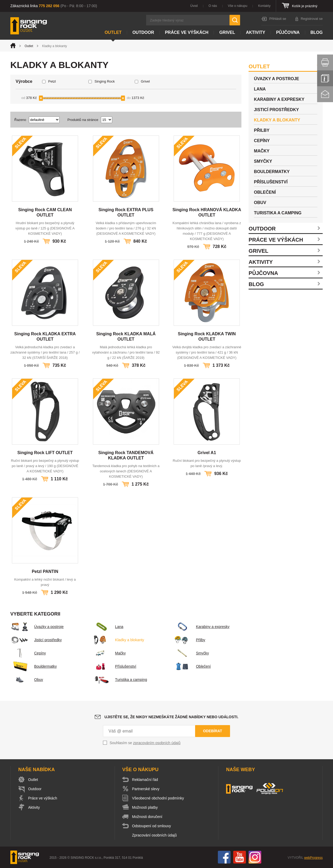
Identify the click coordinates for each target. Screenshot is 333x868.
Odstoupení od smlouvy (152, 826)
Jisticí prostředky (36, 640)
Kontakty (264, 6)
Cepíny (28, 653)
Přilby (189, 640)
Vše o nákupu (238, 6)
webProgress (313, 858)
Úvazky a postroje (37, 627)
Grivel (227, 32)
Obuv (27, 680)
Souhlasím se (145, 743)
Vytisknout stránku (325, 62)
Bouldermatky (34, 666)
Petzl (52, 81)
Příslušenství (114, 666)
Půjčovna (288, 32)
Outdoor (143, 32)
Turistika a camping (119, 680)
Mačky (109, 653)
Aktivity (256, 32)
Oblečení (191, 666)
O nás (213, 6)
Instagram (255, 857)
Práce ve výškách (187, 32)
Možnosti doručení (147, 817)
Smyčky (190, 653)
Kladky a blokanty (118, 640)
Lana (107, 627)
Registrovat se (312, 19)
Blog (317, 32)
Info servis (325, 78)
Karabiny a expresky (201, 627)
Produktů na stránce (83, 120)
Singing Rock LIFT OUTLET (45, 453)
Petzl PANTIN (45, 571)
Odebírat (213, 731)
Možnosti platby (145, 807)
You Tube (240, 857)
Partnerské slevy (146, 789)
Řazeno (20, 120)
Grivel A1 (207, 453)
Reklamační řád (145, 780)
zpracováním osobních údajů (157, 743)
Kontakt (325, 94)
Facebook (224, 857)
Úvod (194, 6)
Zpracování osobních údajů (155, 835)
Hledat (235, 20)
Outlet (113, 32)
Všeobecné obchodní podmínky (158, 798)
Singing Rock (105, 81)
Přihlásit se (278, 19)
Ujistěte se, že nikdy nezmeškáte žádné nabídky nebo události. (172, 717)
